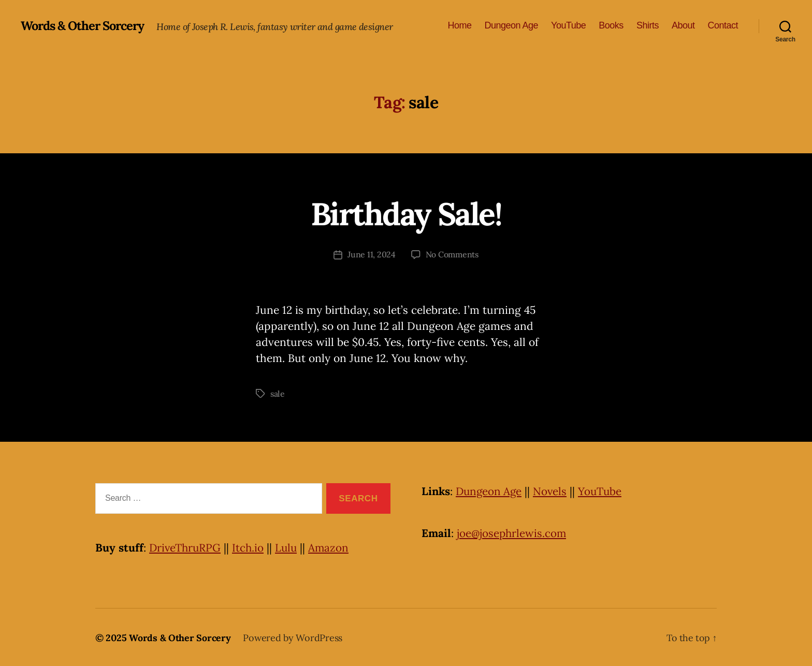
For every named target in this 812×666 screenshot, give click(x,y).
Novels (553, 490)
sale (278, 393)
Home (459, 25)
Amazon (332, 547)
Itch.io (250, 547)
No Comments (452, 254)
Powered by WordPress (293, 637)
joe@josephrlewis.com (512, 533)
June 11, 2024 (372, 254)
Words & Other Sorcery (84, 26)
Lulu (289, 547)
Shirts (648, 25)
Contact (723, 25)
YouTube (568, 25)
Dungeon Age (511, 25)
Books (611, 25)
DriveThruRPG (186, 547)
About (683, 25)
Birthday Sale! (406, 213)
